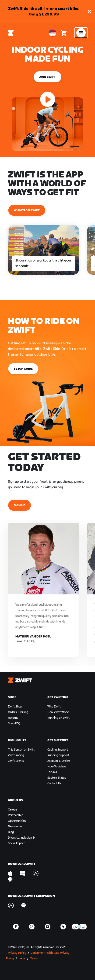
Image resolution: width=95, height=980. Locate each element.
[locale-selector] (53, 33)
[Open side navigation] (81, 33)
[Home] (11, 33)
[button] (89, 12)
